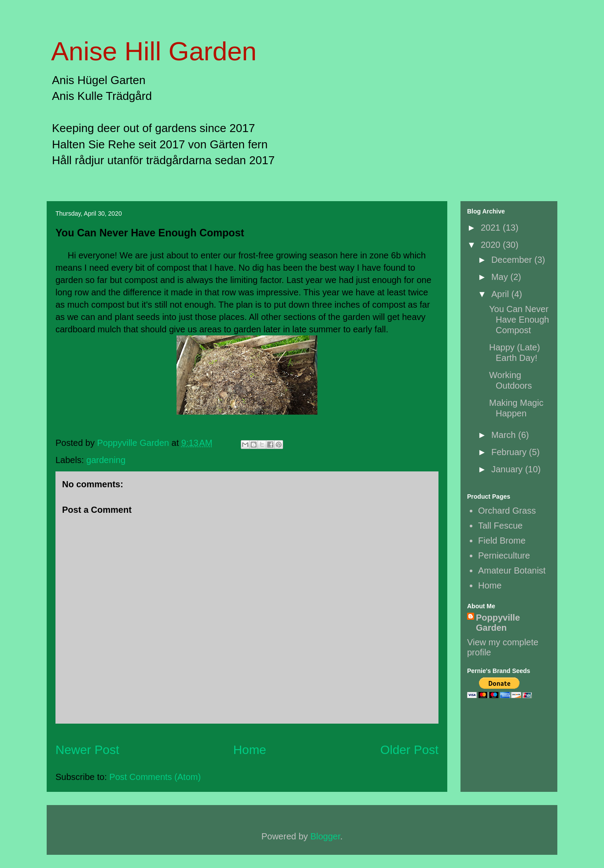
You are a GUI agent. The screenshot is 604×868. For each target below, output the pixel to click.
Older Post (409, 750)
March (505, 435)
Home (250, 750)
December (513, 260)
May (501, 277)
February (510, 452)
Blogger (325, 836)
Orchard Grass (507, 511)
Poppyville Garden (498, 623)
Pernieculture (504, 555)
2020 (492, 245)
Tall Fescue (500, 526)
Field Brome (502, 541)
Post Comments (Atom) (155, 777)
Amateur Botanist (512, 570)
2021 (492, 228)
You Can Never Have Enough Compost (519, 320)
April (501, 294)
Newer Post (87, 750)
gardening (106, 460)
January (508, 469)
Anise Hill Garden (154, 51)
